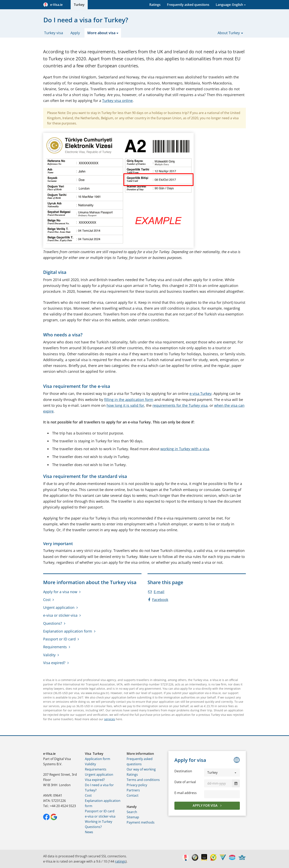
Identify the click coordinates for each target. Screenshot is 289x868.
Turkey (79, 5)
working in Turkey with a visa (185, 449)
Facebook (158, 600)
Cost (47, 600)
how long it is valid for (125, 405)
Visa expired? (54, 663)
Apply (75, 33)
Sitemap (133, 817)
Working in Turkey (99, 822)
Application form (98, 759)
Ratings (155, 5)
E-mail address (186, 793)
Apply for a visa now (60, 592)
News (89, 832)
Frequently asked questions (188, 5)
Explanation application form (68, 631)
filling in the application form (129, 400)
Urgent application (59, 607)
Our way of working (141, 769)
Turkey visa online (117, 101)
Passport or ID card (59, 639)
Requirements (55, 647)
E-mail (156, 592)
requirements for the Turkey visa (180, 405)
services (110, 719)
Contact (133, 795)
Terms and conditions (143, 780)
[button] (222, 772)
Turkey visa (54, 33)
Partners (133, 790)
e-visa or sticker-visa (60, 615)
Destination (183, 771)
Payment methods (141, 822)
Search (132, 812)
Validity (49, 655)
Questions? (53, 623)
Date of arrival (185, 782)
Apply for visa (206, 805)
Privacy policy (137, 785)
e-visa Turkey (200, 393)
